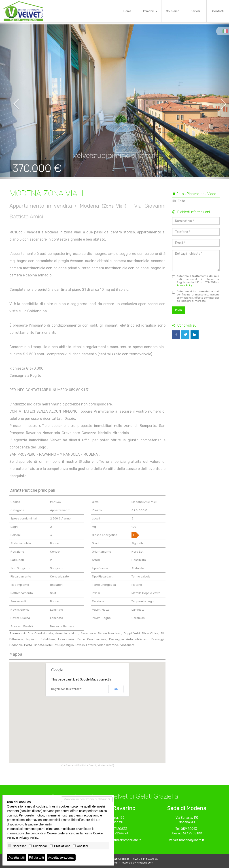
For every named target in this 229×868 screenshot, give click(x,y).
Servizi (195, 11)
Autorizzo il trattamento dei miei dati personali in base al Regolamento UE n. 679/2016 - (196, 281)
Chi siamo (173, 11)
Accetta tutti (16, 857)
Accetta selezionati (61, 857)
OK (116, 689)
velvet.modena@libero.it (187, 840)
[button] (11, 101)
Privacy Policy (185, 285)
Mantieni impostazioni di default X (87, 799)
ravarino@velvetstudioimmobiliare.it (114, 840)
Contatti (218, 11)
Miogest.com (145, 863)
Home (127, 11)
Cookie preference (60, 833)
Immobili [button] (150, 11)
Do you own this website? (67, 689)
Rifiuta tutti (36, 857)
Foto (179, 201)
